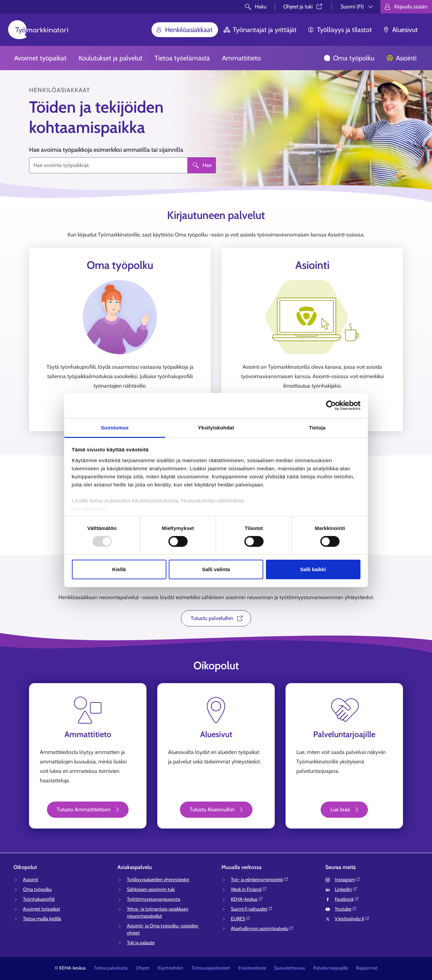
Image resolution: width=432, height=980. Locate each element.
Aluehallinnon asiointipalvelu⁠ (262, 928)
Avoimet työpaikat (40, 58)
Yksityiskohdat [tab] (216, 427)
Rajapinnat (367, 968)
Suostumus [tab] (115, 427)
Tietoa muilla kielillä (42, 919)
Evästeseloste (252, 968)
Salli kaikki (313, 569)
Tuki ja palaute (141, 943)
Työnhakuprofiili (39, 899)
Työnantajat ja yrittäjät (260, 30)
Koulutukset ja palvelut (111, 58)
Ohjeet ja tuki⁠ (303, 7)
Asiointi (401, 58)
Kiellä (119, 569)
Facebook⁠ (347, 899)
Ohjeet (143, 968)
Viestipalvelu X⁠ (352, 919)
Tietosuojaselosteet (211, 968)
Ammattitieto (241, 58)
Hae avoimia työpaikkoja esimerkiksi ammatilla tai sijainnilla (106, 150)
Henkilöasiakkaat (184, 30)
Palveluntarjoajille (331, 968)
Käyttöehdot (170, 968)
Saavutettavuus (290, 968)
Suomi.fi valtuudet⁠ (252, 909)
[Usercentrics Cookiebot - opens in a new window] (331, 405)
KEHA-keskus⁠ (247, 899)
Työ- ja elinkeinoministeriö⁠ (260, 879)
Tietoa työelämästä (182, 58)
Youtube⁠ (346, 909)
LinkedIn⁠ (346, 889)
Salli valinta (216, 569)
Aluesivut (400, 30)
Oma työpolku (349, 58)
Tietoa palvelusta (111, 968)
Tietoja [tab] (317, 427)
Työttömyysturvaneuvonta (154, 899)
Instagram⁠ (348, 879)
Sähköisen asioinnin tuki (151, 889)
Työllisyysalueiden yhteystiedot (158, 879)
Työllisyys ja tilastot (340, 30)
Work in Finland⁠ (249, 889)
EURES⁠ (241, 919)
